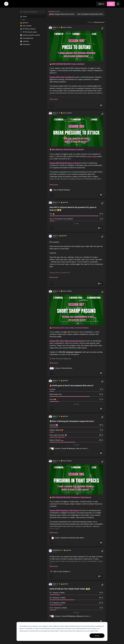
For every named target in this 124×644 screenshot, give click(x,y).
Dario (54, 27)
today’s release (92, 156)
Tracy (55, 236)
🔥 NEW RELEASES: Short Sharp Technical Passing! (69, 328)
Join (111, 4)
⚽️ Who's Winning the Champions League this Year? (72, 421)
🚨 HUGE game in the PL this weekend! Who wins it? (72, 386)
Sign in (101, 4)
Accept (97, 636)
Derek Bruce (57, 550)
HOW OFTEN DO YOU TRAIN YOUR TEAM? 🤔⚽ (70, 586)
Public (23, 20)
